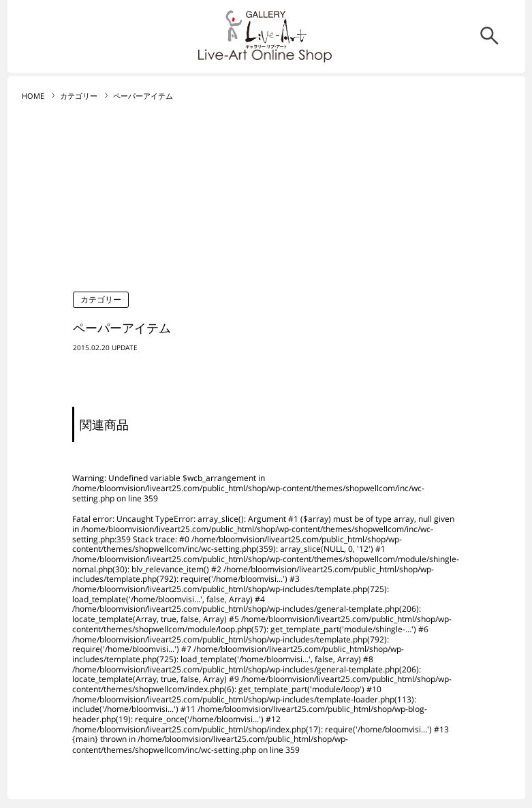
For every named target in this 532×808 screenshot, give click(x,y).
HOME (33, 96)
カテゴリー (79, 96)
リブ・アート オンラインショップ (266, 30)
